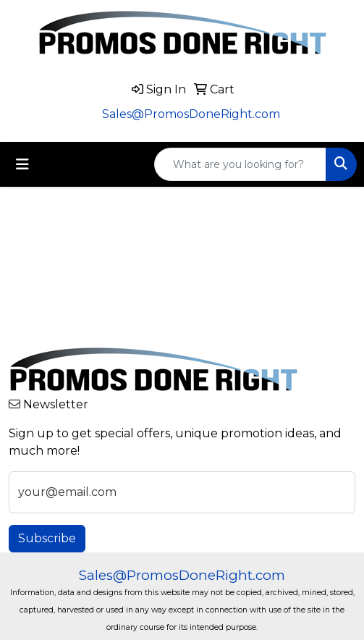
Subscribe (47, 538)
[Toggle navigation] (22, 164)
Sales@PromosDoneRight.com (191, 114)
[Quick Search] (240, 164)
